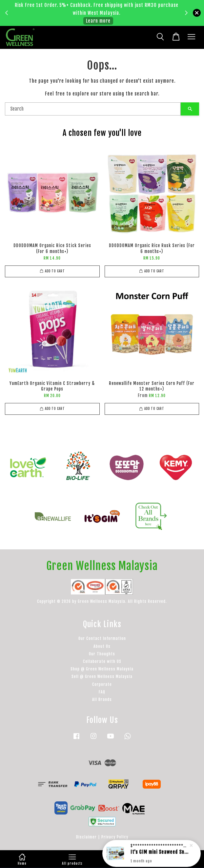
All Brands (102, 699)
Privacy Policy (115, 837)
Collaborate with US (102, 661)
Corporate (102, 684)
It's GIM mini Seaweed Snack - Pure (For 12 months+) (159, 855)
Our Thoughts (102, 654)
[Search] (93, 109)
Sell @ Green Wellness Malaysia (102, 677)
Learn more (98, 21)
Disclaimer (86, 837)
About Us (102, 646)
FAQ (102, 692)
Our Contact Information (102, 638)
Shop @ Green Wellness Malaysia (102, 669)
